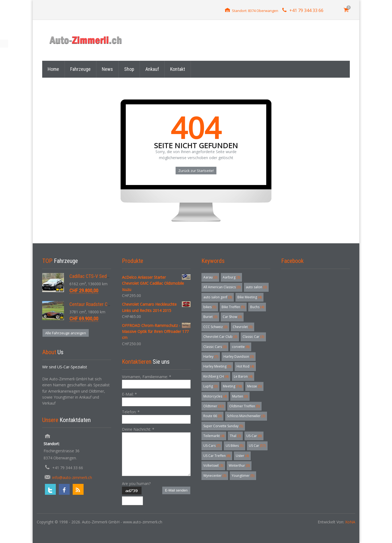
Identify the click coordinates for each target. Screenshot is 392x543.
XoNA (350, 522)
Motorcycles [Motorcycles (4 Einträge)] (215, 396)
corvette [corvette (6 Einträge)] (241, 347)
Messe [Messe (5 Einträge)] (254, 386)
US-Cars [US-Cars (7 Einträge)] (212, 446)
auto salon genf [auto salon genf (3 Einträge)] (218, 297)
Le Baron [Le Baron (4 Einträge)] (243, 376)
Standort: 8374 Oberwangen (255, 11)
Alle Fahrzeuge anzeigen (66, 333)
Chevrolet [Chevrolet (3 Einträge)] (243, 327)
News (107, 69)
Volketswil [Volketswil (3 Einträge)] (213, 465)
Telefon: (131, 412)
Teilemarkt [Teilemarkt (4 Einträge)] (214, 436)
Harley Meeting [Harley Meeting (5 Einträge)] (217, 366)
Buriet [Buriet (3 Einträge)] (210, 317)
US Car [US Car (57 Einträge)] (257, 446)
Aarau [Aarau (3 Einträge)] (210, 277)
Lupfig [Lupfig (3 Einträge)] (210, 386)
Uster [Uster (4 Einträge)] (242, 456)
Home (53, 69)
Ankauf (152, 69)
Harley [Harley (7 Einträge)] (211, 357)
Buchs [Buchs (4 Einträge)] (257, 307)
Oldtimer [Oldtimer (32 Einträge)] (214, 406)
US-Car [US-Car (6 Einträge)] (254, 436)
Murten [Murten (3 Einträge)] (240, 396)
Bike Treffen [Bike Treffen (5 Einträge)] (233, 307)
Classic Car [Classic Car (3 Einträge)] (253, 337)
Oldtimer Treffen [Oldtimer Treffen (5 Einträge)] (244, 406)
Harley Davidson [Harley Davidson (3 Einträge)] (239, 357)
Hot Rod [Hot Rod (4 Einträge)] (245, 366)
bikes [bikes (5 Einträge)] (210, 307)
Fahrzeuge (80, 69)
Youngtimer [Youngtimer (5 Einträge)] (243, 476)
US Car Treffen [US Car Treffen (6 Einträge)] (217, 456)
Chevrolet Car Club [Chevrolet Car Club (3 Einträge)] (220, 337)
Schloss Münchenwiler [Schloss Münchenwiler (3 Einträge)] (246, 416)
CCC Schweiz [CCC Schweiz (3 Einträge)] (215, 327)
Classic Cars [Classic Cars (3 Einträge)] (215, 347)
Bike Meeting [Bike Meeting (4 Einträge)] (249, 297)
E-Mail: (129, 394)
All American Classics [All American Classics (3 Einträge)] (222, 287)
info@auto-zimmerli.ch (72, 477)
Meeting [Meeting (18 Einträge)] (232, 386)
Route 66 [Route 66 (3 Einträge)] (212, 416)
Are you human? (136, 483)
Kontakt (178, 69)
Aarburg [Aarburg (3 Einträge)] (231, 277)
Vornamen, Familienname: (147, 377)
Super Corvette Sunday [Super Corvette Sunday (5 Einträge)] (223, 426)
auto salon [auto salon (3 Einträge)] (256, 287)
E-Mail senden (176, 490)
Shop (129, 69)
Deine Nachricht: (138, 429)
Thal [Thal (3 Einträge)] (235, 436)
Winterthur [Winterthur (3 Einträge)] (239, 465)
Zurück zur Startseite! (196, 171)
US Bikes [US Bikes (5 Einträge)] (235, 446)
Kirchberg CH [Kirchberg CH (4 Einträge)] (216, 376)
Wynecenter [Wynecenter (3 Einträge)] (215, 476)
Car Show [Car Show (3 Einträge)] (232, 317)
